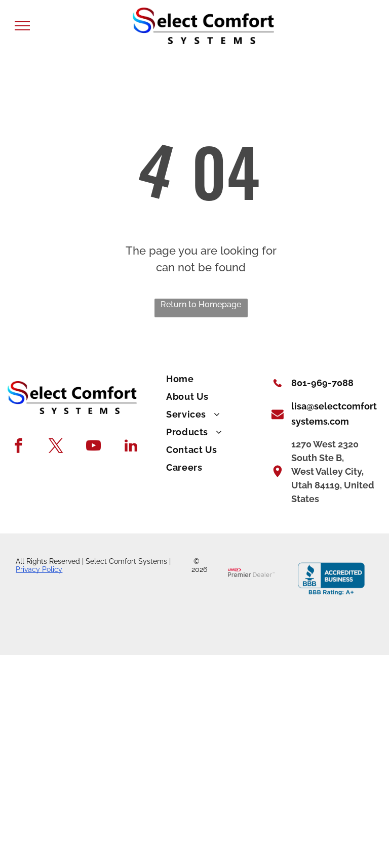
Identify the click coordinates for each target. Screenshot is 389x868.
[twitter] (56, 447)
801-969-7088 (322, 383)
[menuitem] (213, 379)
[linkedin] (131, 447)
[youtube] (93, 447)
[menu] (22, 26)
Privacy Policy (39, 569)
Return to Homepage (201, 304)
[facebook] (18, 447)
